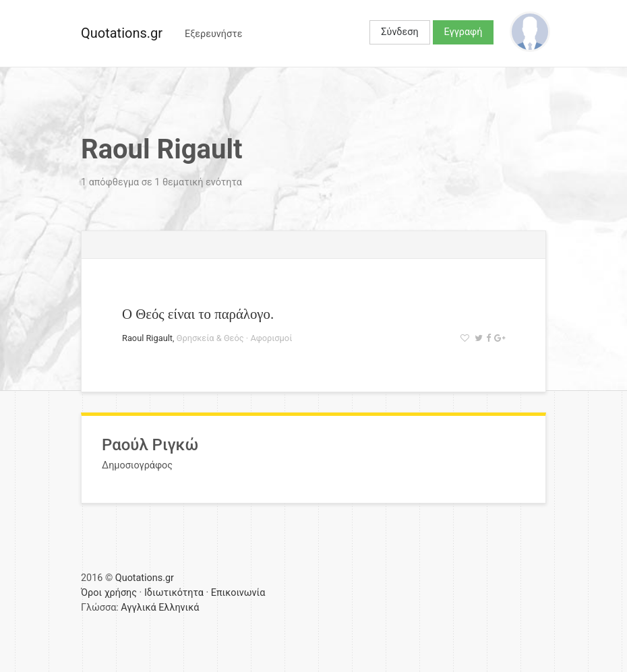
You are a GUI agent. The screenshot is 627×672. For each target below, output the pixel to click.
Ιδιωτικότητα (174, 593)
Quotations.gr (122, 33)
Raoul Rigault (147, 338)
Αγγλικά (138, 608)
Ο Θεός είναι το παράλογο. (198, 314)
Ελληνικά (179, 608)
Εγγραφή (464, 32)
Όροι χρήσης (109, 593)
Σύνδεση (399, 32)
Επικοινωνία (238, 593)
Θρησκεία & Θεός (210, 338)
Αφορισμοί (271, 338)
